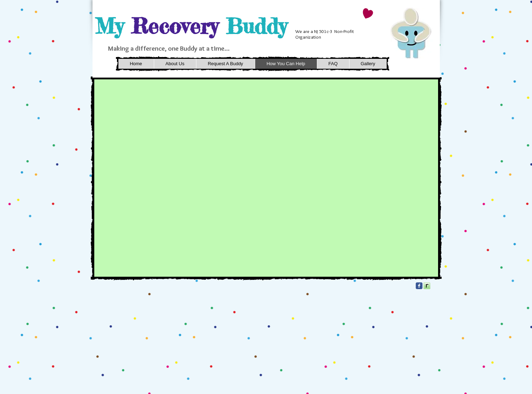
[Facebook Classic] (419, 286)
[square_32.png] (427, 286)
